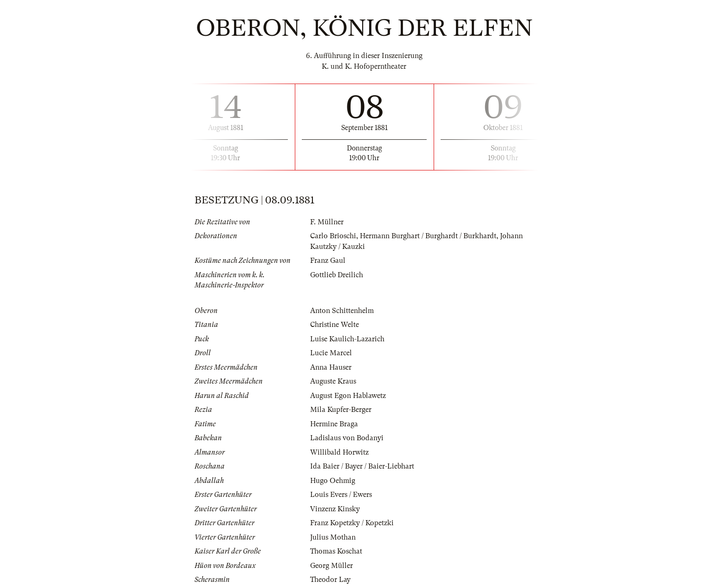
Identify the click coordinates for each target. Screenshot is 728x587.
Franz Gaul (328, 261)
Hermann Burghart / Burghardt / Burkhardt (428, 236)
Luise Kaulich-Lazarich (347, 339)
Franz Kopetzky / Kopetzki (352, 523)
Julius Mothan (333, 537)
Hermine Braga (334, 424)
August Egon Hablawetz (348, 396)
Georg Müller (331, 566)
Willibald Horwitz (339, 452)
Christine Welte (335, 325)
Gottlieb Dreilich (337, 275)
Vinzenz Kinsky (335, 509)
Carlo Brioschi (333, 236)
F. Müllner (327, 222)
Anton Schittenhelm (342, 311)
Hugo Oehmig (333, 481)
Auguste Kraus (333, 381)
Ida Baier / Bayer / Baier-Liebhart (362, 466)
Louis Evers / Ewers (341, 495)
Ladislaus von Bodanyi (347, 438)
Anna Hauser (331, 367)
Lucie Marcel (331, 353)
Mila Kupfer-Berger (341, 410)
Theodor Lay (330, 580)
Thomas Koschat (336, 551)
